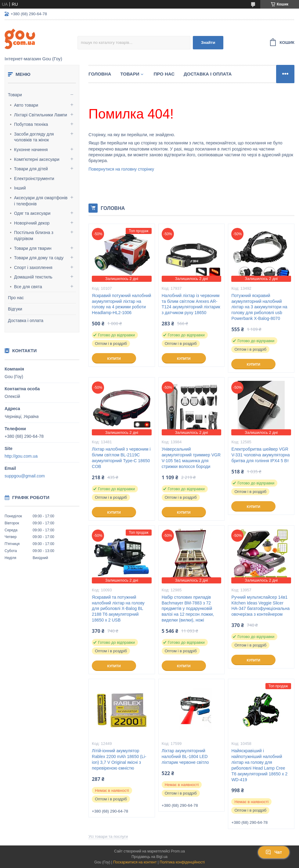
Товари (15, 95)
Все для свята (28, 287)
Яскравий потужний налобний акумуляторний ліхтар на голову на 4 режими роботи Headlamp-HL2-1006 (121, 304)
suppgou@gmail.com (25, 476)
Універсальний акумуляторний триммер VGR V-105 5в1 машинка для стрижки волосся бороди (191, 458)
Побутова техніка (31, 124)
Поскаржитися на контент (135, 862)
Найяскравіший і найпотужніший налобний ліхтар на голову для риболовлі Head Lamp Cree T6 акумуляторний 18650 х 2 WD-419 (259, 765)
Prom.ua (178, 851)
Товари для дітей (31, 169)
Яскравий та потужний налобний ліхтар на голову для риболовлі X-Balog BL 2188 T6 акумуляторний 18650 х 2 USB (118, 609)
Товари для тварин (33, 248)
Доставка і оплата (26, 321)
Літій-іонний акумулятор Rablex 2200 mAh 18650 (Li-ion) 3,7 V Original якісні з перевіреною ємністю (119, 759)
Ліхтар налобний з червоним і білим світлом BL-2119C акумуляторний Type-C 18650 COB (121, 458)
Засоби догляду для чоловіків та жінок (34, 137)
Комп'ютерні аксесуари (37, 159)
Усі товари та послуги (108, 836)
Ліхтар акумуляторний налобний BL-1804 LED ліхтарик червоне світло (185, 756)
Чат (274, 852)
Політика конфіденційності (182, 862)
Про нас (16, 298)
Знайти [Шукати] (208, 43)
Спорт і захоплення (33, 267)
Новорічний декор (32, 223)
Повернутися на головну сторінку (121, 169)
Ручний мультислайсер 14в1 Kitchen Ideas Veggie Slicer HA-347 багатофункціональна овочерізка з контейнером (260, 606)
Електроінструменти (34, 179)
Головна (100, 74)
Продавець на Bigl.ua (149, 857)
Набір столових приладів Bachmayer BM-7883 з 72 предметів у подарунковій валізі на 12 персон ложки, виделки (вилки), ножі (188, 609)
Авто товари (26, 105)
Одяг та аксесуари (32, 213)
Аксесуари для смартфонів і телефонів (41, 201)
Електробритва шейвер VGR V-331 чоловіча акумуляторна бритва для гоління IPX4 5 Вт (260, 455)
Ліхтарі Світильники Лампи (41, 115)
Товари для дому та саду (39, 258)
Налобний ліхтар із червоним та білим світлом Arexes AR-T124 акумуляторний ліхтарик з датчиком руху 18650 (191, 304)
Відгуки (15, 309)
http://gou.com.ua (21, 456)
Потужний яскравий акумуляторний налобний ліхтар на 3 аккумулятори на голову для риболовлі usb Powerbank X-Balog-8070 (259, 307)
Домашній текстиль (33, 277)
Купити (114, 359)
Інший (20, 188)
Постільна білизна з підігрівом (34, 236)
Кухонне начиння (31, 150)
